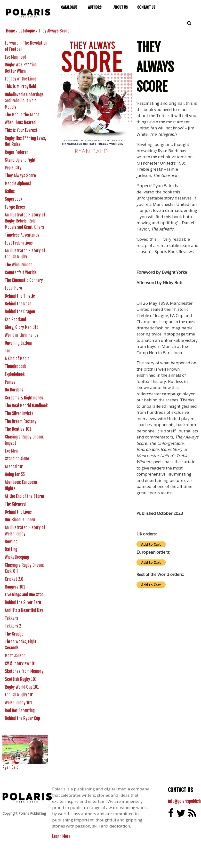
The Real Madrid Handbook (26, 406)
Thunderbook (16, 366)
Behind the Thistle (20, 296)
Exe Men (11, 451)
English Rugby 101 (19, 695)
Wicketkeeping (17, 557)
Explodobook (15, 374)
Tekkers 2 (13, 626)
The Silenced (15, 504)
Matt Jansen (15, 656)
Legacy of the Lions (21, 79)
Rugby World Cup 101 (22, 687)
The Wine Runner (19, 265)
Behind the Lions (18, 512)
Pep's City (13, 168)
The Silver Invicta (19, 413)
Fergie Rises (15, 207)
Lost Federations (19, 243)
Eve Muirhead (16, 57)
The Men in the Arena (22, 115)
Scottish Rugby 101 (21, 679)
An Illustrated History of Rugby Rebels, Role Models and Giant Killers (25, 221)
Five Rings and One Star (24, 595)
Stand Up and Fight (20, 160)
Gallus (10, 191)
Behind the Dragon (20, 312)
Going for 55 (15, 474)
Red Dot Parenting (20, 711)
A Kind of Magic (17, 359)
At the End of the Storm (24, 496)
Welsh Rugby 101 (18, 703)
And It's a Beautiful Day (24, 610)
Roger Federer (17, 152)
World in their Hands (22, 335)
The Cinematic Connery (24, 280)
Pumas (10, 382)
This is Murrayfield (20, 87)
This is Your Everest (21, 130)
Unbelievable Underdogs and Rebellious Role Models (24, 101)
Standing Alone (17, 459)
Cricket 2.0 (14, 579)
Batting (11, 549)
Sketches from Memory (24, 671)
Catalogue (27, 31)
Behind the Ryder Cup (22, 718)
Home (11, 31)
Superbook (14, 199)
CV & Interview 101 (20, 664)
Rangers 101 (15, 587)
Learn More (61, 836)
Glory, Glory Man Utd (22, 327)
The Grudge (14, 634)
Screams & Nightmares (24, 398)
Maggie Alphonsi (18, 184)
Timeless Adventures (22, 235)
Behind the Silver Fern (23, 602)
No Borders (14, 390)
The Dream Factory (21, 421)
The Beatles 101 (18, 429)
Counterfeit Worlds (21, 273)
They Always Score (54, 31)
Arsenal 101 (14, 467)
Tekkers (12, 618)
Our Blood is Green (20, 520)
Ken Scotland (15, 320)
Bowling (11, 542)
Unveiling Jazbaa (18, 343)
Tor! (8, 351)
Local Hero (13, 288)
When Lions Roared (20, 123)
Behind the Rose (18, 304)
